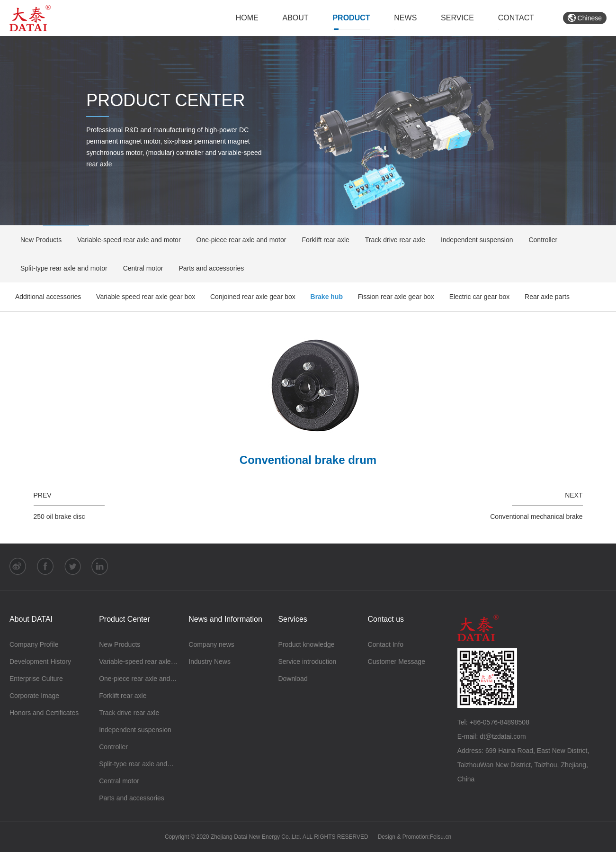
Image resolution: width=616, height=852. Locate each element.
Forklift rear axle (322, 240)
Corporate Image (34, 696)
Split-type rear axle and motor (61, 268)
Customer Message (397, 662)
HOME (247, 18)
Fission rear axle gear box (396, 297)
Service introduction (307, 662)
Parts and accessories (208, 268)
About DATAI (31, 619)
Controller (540, 240)
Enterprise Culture (36, 679)
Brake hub (327, 297)
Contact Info (386, 644)
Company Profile (34, 644)
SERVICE (457, 18)
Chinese (585, 18)
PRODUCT (351, 18)
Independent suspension (474, 240)
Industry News (210, 662)
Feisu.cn (441, 837)
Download (293, 679)
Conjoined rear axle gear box (253, 297)
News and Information (225, 619)
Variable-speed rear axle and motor (126, 240)
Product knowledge (306, 644)
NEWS (405, 18)
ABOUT (296, 18)
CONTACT (516, 18)
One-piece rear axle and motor (238, 240)
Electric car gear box (480, 297)
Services (292, 619)
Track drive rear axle (392, 240)
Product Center (125, 619)
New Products (38, 240)
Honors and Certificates (44, 713)
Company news (211, 644)
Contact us (386, 619)
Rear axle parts (547, 297)
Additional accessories (48, 297)
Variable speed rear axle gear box (146, 297)
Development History (40, 662)
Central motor (140, 268)
